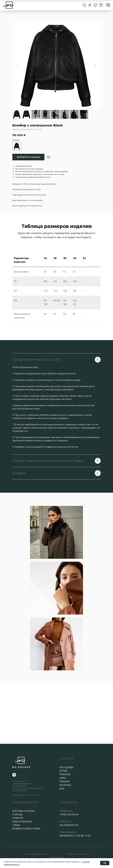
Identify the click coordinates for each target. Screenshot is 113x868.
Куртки (63, 771)
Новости (18, 818)
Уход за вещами (22, 822)
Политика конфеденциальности (36, 854)
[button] (84, 5)
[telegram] (14, 775)
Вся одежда (67, 767)
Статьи (16, 825)
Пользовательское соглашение (77, 854)
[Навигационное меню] (108, 5)
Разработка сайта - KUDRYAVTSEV (26, 795)
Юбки (63, 778)
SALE (62, 789)
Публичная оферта (56, 857)
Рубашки (65, 782)
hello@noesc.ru (69, 825)
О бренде (18, 815)
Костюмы (65, 785)
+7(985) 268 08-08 (69, 815)
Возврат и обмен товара (26, 829)
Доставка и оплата (24, 811)
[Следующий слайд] (95, 65)
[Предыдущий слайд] (18, 65)
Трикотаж (65, 774)
